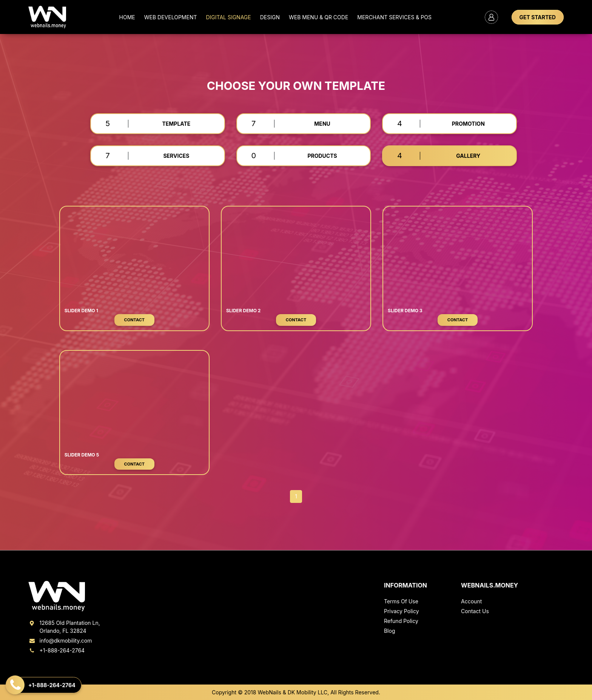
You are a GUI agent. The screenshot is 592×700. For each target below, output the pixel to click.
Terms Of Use (401, 601)
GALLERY (468, 156)
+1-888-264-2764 (56, 650)
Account (471, 601)
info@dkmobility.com (60, 641)
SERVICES (176, 156)
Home (127, 17)
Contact (135, 320)
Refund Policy (401, 621)
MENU (322, 124)
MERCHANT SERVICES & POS (394, 17)
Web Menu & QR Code (318, 17)
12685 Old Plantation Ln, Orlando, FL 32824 (64, 627)
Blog (390, 631)
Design (270, 17)
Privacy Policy (402, 611)
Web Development (171, 17)
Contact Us (475, 611)
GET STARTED (538, 17)
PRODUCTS (322, 156)
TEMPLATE (176, 124)
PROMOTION (468, 124)
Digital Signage (228, 17)
